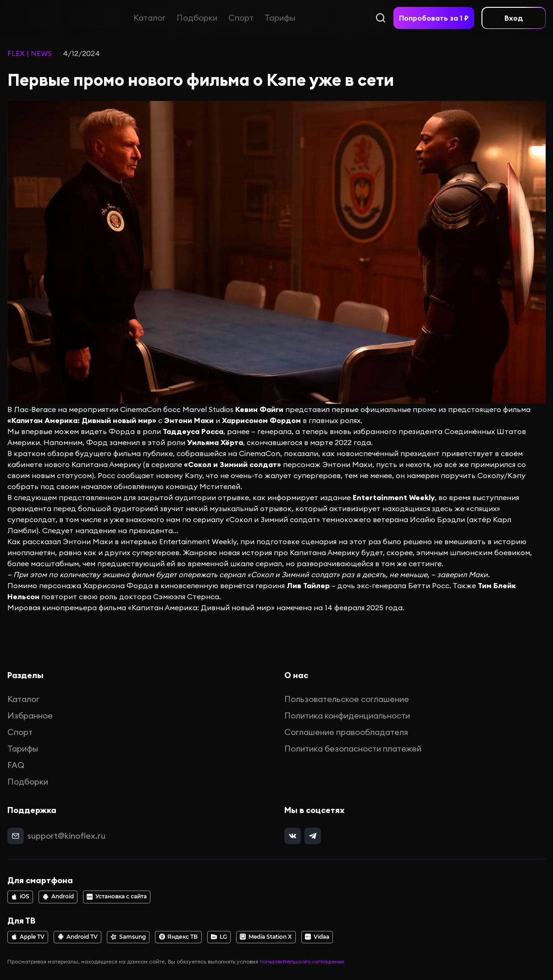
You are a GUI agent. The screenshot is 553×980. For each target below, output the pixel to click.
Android (58, 896)
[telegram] (313, 836)
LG (219, 937)
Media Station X (266, 937)
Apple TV (28, 937)
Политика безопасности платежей (353, 749)
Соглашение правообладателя (346, 732)
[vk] (293, 836)
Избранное (30, 716)
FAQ (16, 765)
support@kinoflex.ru (66, 836)
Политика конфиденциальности (347, 716)
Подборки (197, 18)
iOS (20, 896)
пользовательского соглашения (302, 961)
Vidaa (317, 937)
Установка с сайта (117, 896)
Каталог (149, 18)
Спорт (241, 18)
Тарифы (280, 18)
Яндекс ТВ (179, 937)
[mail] (16, 836)
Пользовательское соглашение (347, 699)
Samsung (128, 937)
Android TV (78, 937)
